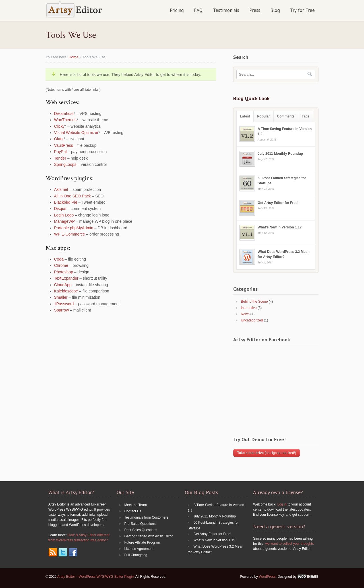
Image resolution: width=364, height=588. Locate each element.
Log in (282, 504)
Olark (59, 139)
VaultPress (64, 145)
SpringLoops (65, 164)
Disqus (60, 209)
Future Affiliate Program (142, 542)
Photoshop (64, 272)
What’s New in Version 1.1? (280, 227)
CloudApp (63, 285)
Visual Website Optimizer (76, 133)
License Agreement (139, 549)
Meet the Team (136, 505)
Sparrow (61, 310)
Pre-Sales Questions (140, 524)
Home (74, 57)
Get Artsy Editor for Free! (278, 203)
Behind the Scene (254, 302)
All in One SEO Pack (72, 196)
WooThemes (65, 120)
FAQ (198, 10)
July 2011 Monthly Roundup (280, 154)
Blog (275, 10)
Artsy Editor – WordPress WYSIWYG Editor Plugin (96, 577)
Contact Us (133, 511)
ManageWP (64, 221)
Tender (60, 158)
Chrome (61, 265)
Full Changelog (136, 555)
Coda (59, 259)
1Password (64, 304)
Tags (306, 116)
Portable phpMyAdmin (74, 228)
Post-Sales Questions (141, 530)
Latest (245, 116)
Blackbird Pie (66, 202)
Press (255, 10)
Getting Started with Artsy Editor (148, 536)
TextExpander (66, 278)
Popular (263, 116)
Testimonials (226, 10)
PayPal (60, 152)
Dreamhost (64, 114)
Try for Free (302, 10)
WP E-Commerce (70, 234)
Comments (286, 116)
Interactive (249, 308)
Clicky (59, 126)
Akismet (61, 189)
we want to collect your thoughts (290, 544)
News (245, 314)
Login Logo (64, 215)
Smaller (61, 297)
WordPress (267, 577)
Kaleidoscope (66, 291)
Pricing (177, 10)
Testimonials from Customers (146, 517)
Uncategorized (252, 320)
